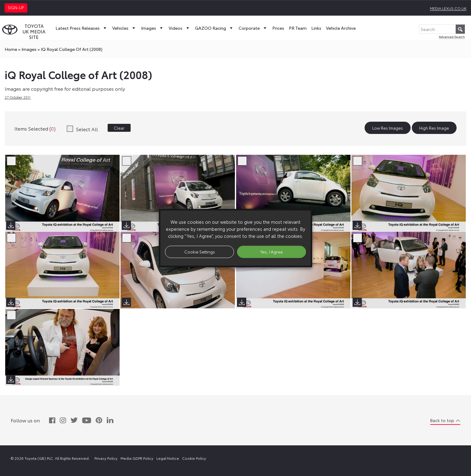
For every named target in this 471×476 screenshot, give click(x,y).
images (29, 49)
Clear (119, 128)
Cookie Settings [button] (200, 252)
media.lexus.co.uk (448, 8)
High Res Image (434, 128)
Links (316, 28)
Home (11, 49)
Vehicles (124, 28)
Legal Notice (168, 458)
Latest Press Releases (82, 28)
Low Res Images (388, 128)
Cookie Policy (194, 458)
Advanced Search (452, 37)
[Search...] (442, 29)
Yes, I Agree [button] (272, 252)
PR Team (298, 28)
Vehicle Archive (341, 28)
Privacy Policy (106, 458)
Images (153, 28)
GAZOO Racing (214, 28)
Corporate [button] (253, 28)
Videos (180, 28)
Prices (278, 28)
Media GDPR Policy (137, 458)
